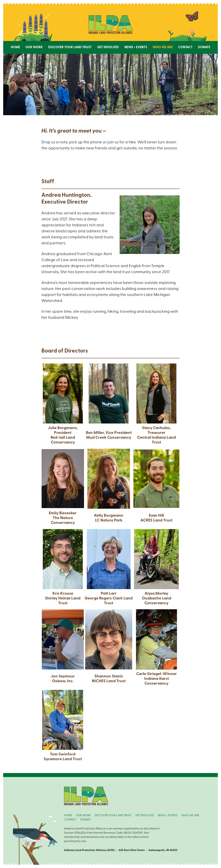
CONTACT (70, 820)
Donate (204, 47)
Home (15, 47)
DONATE (85, 820)
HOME (68, 816)
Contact (185, 47)
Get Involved (108, 47)
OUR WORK (83, 816)
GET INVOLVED (145, 816)
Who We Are (163, 47)
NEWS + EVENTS (168, 816)
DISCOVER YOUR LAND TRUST (113, 816)
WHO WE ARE (190, 816)
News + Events (136, 47)
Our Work (34, 47)
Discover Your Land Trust (70, 47)
